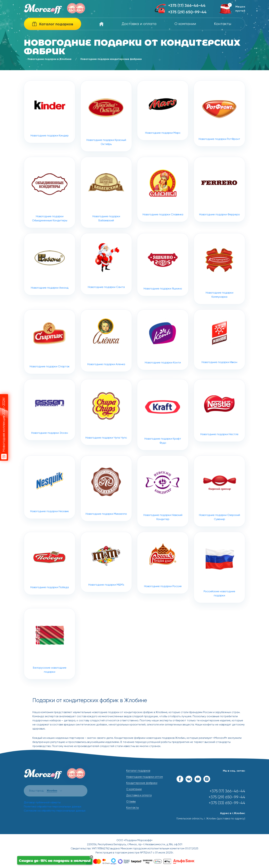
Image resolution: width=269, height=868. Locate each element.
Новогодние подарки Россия (163, 580)
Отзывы (131, 802)
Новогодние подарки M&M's (106, 579)
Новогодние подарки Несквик (50, 504)
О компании (185, 24)
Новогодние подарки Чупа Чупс (106, 429)
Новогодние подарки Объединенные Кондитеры (50, 209)
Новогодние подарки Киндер (50, 112)
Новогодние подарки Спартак (50, 359)
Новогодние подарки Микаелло (106, 505)
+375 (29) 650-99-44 (187, 12)
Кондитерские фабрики (142, 783)
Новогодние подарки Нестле (219, 427)
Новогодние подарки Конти (163, 357)
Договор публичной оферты (42, 803)
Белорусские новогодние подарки (50, 661)
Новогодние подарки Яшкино (163, 282)
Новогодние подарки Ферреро (220, 206)
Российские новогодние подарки (219, 584)
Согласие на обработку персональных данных (55, 811)
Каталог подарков (138, 771)
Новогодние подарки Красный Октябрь (106, 116)
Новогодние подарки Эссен (50, 427)
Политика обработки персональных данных (53, 807)
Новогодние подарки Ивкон (219, 357)
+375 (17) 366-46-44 (187, 6)
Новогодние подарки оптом (145, 777)
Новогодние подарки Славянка (163, 206)
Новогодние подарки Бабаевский (106, 209)
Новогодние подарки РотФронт (219, 113)
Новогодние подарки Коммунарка (219, 286)
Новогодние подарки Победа (50, 580)
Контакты (223, 24)
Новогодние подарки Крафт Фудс (163, 432)
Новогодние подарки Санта (106, 281)
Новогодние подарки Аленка (106, 358)
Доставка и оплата (139, 24)
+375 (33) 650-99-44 (227, 803)
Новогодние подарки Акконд (50, 281)
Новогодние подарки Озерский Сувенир (219, 508)
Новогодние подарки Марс (163, 110)
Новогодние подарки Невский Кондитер (163, 508)
